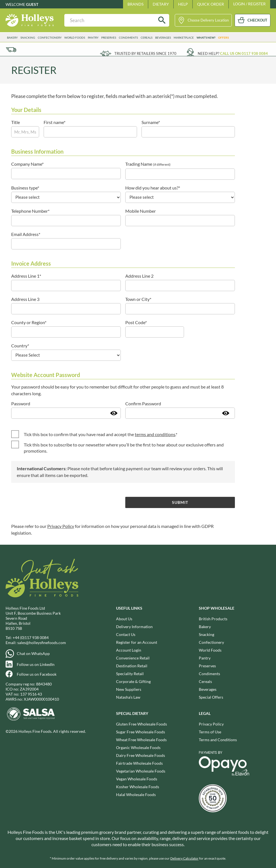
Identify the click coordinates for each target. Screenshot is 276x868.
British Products (213, 619)
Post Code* (136, 322)
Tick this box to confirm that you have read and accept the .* (101, 434)
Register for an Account (137, 642)
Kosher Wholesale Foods (138, 787)
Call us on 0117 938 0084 (244, 53)
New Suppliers (129, 689)
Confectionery (50, 38)
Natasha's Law (128, 697)
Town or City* (138, 299)
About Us (124, 619)
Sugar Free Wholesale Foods (141, 732)
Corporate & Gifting (133, 681)
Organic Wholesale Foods (138, 747)
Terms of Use (210, 732)
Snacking (28, 38)
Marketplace (184, 38)
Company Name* (27, 164)
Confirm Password (143, 403)
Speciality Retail (130, 674)
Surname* (151, 122)
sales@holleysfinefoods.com (42, 643)
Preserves (109, 38)
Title (16, 122)
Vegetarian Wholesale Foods (141, 771)
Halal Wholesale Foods (136, 795)
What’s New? (206, 38)
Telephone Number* (30, 211)
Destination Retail (132, 666)
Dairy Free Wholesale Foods (141, 755)
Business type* (25, 188)
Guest (32, 4)
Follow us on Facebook (37, 674)
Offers (223, 38)
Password (21, 403)
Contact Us (126, 634)
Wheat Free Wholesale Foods (141, 740)
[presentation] (54, 502)
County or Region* (29, 322)
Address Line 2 (139, 276)
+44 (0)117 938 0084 (31, 637)
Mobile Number (141, 211)
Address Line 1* (26, 276)
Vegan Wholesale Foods (137, 779)
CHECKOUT (257, 20)
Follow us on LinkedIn (36, 664)
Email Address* (26, 234)
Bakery (12, 38)
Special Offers (211, 697)
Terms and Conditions (218, 740)
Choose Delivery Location (208, 20)
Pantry (93, 38)
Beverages (163, 38)
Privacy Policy (61, 526)
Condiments (128, 38)
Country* (20, 346)
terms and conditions (155, 434)
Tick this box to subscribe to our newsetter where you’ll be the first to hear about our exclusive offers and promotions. (124, 448)
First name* (55, 122)
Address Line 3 (25, 299)
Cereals (147, 38)
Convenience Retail (133, 658)
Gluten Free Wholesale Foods (141, 724)
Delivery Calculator (184, 858)
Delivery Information (134, 627)
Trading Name (148, 164)
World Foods (75, 38)
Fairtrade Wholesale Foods (139, 763)
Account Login (129, 650)
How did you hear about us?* (153, 188)
